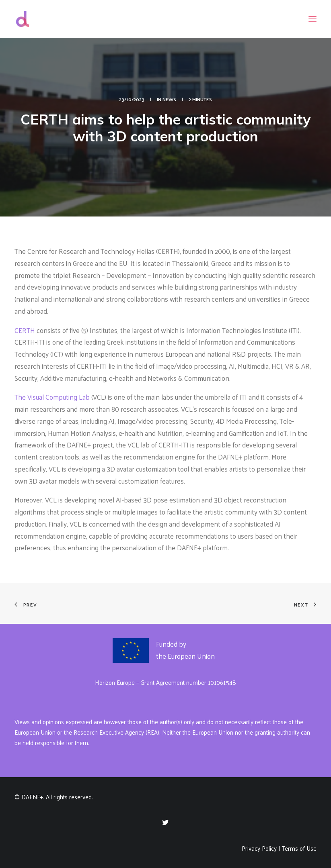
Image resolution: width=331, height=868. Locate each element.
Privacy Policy (259, 848)
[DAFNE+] (23, 19)
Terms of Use (299, 848)
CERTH (25, 330)
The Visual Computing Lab (52, 397)
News (169, 99)
